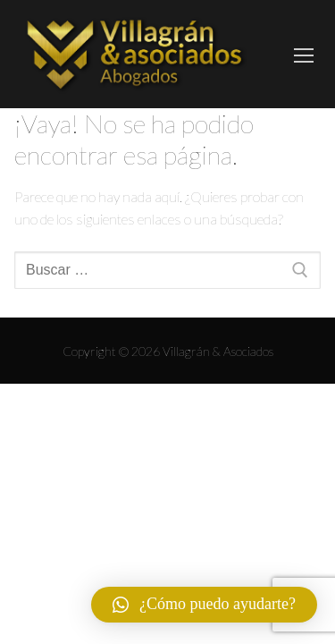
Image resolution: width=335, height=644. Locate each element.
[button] (204, 605)
